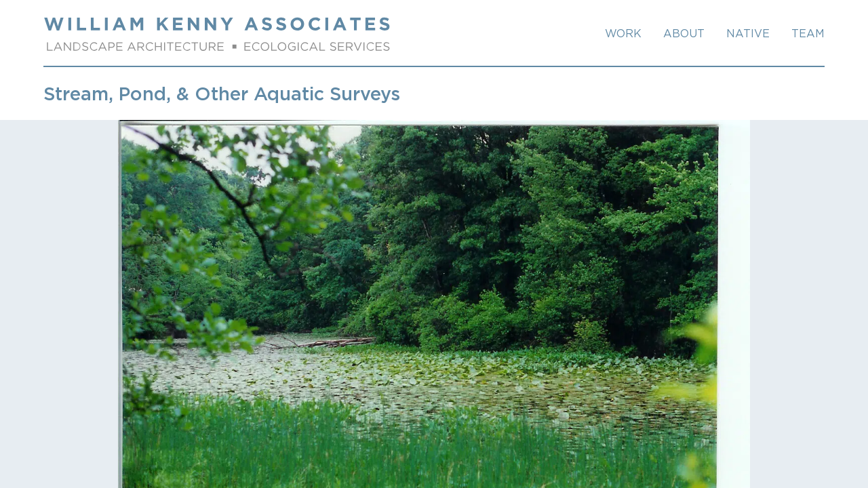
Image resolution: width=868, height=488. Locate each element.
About (684, 34)
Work (623, 34)
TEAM (808, 34)
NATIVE (748, 34)
